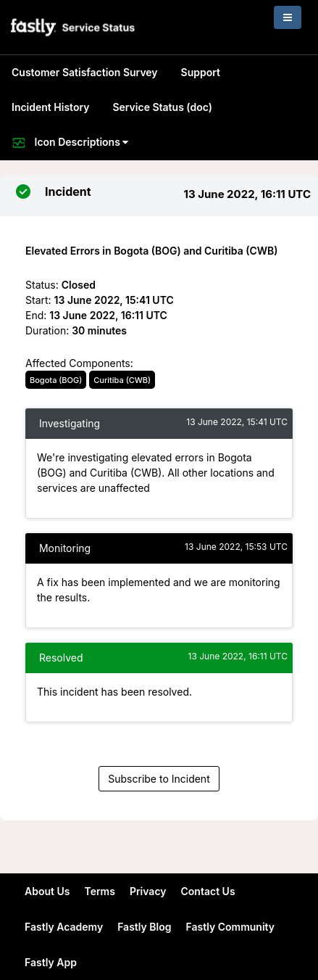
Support (201, 72)
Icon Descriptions (70, 143)
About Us (47, 891)
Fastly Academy (64, 927)
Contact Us (208, 891)
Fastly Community (231, 927)
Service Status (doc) (162, 107)
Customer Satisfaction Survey (85, 72)
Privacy (148, 891)
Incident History (50, 107)
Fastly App (51, 962)
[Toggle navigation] (288, 17)
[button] (74, 27)
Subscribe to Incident (159, 779)
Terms (99, 891)
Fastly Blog (144, 927)
